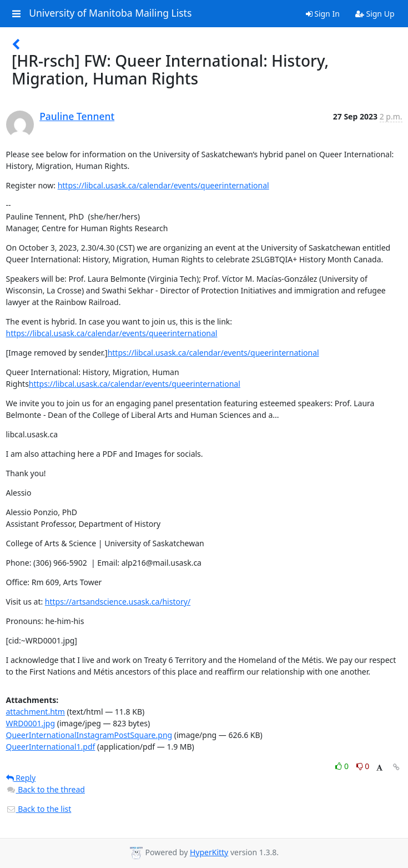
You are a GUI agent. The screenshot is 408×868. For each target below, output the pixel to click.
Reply (21, 778)
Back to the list (39, 809)
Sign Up (375, 14)
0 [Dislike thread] (363, 766)
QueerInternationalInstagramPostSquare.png (89, 735)
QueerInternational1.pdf (51, 747)
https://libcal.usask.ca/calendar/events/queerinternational (163, 185)
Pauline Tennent (77, 116)
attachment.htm (36, 712)
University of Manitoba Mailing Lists (110, 13)
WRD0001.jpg (31, 723)
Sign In (323, 14)
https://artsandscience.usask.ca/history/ (118, 602)
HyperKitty (209, 852)
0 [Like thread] (343, 766)
